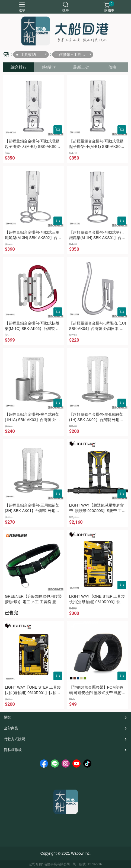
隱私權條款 (13, 750)
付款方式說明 (15, 739)
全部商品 (11, 728)
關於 (8, 717)
